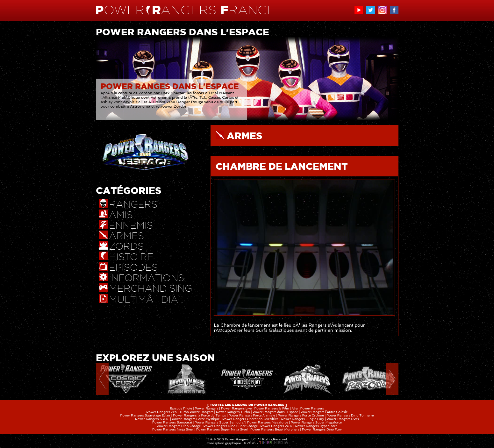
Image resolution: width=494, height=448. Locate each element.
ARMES (245, 136)
